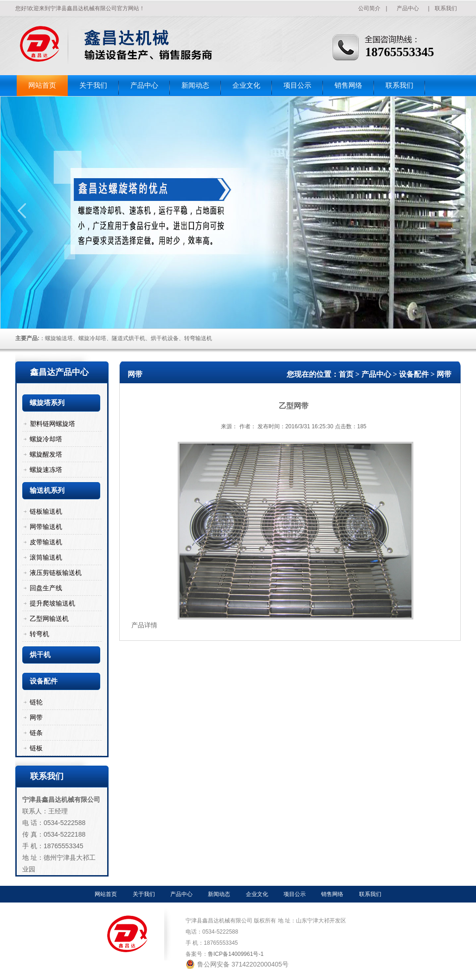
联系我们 (446, 8)
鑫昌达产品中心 (59, 372)
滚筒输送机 (46, 557)
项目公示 (297, 85)
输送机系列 (47, 490)
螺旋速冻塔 (46, 470)
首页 (346, 374)
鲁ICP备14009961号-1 (236, 954)
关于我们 (93, 85)
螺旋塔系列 (47, 403)
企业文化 (246, 85)
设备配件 (44, 681)
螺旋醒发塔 (46, 454)
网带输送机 (46, 527)
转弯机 (39, 634)
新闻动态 (195, 85)
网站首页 (42, 85)
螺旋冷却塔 (46, 439)
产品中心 (408, 8)
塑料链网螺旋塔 (52, 424)
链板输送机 (46, 511)
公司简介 (369, 8)
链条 (36, 733)
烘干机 (40, 655)
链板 (36, 748)
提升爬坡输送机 (52, 603)
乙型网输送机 (49, 619)
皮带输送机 (46, 542)
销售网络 (348, 85)
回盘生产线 (46, 588)
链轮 (36, 702)
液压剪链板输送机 (56, 573)
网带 (36, 717)
